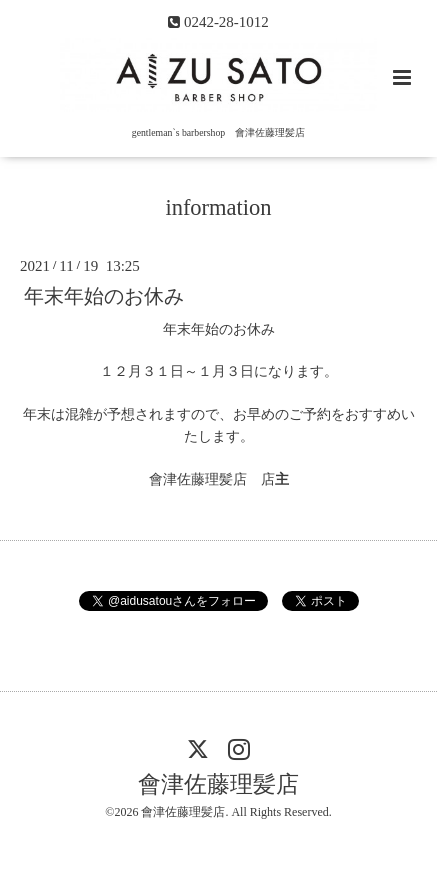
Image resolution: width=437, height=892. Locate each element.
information (218, 207)
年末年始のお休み (104, 295)
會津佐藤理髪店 (218, 784)
